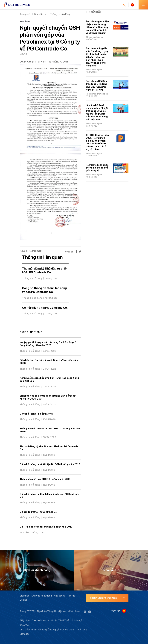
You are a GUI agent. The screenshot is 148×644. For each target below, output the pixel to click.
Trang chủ (25, 14)
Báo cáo (24, 532)
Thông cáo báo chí (95, 37)
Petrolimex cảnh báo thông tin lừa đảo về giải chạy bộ (97, 168)
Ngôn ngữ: (116, 611)
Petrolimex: (25, 21)
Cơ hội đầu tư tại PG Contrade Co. (45, 308)
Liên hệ (23, 600)
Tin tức (71, 596)
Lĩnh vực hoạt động (42, 596)
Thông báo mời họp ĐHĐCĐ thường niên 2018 (45, 479)
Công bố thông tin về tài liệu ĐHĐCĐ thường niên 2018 (50, 464)
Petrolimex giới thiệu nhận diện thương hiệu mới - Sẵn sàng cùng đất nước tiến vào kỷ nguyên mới (97, 27)
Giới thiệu (25, 596)
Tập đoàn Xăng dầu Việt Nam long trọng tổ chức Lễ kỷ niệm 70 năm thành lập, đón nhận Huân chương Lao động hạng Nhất (97, 57)
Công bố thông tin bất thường (36, 414)
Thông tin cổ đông (60, 14)
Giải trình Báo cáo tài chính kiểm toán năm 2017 (46, 527)
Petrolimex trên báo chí (97, 94)
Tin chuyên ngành (94, 70)
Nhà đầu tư (40, 14)
